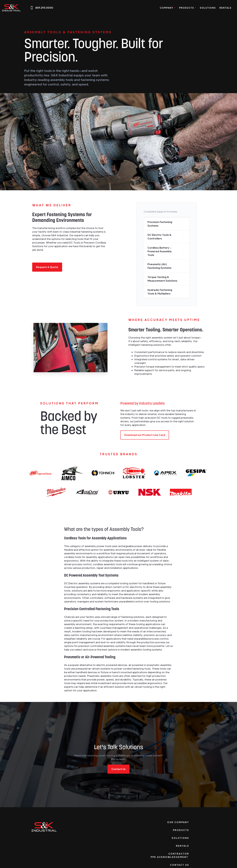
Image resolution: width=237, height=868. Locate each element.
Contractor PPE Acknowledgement (170, 855)
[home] (11, 8)
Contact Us (118, 769)
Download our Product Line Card (145, 435)
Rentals (226, 8)
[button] (168, 8)
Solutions (208, 8)
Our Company (178, 822)
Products (181, 830)
